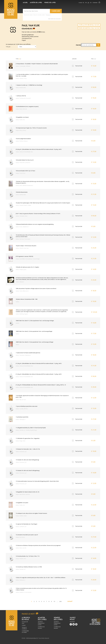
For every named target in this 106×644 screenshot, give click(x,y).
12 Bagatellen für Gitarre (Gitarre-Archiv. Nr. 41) (27, 492)
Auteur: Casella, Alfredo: (22, 409)
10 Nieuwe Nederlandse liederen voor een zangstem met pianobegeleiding (35, 224)
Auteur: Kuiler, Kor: (20, 120)
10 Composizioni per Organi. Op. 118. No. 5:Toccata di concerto (31, 128)
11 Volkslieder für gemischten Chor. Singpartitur (28, 438)
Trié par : (8, 47)
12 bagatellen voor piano (22, 503)
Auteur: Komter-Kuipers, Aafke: (23, 205)
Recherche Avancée (54, 19)
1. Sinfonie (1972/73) (21, 96)
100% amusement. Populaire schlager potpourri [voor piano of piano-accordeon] (36, 288)
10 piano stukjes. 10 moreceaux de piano (26, 246)
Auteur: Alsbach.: (20, 282)
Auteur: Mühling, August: (22, 314)
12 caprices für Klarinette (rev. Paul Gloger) (26, 524)
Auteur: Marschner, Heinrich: (23, 494)
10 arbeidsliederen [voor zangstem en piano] (27, 106)
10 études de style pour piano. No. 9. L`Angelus (27, 267)
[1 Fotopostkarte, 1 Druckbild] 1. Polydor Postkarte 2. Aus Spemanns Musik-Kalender (37, 64)
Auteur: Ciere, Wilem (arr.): (22, 291)
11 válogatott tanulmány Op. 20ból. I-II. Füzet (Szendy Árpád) (31, 428)
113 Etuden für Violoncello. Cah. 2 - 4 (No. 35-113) (28, 449)
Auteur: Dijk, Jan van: (21, 400)
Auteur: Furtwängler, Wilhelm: (23, 66)
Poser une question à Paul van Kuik (89, 28)
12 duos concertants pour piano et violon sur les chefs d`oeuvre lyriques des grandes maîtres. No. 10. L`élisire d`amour (41, 589)
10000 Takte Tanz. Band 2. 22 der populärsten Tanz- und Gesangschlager (34, 331)
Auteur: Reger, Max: (21, 441)
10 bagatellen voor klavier (22, 117)
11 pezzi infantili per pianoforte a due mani (27, 406)
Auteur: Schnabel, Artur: (22, 216)
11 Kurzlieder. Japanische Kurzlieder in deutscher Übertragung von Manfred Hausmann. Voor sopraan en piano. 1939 (42, 396)
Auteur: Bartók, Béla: (21, 88)
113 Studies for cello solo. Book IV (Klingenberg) (28, 470)
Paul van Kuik (79, 66)
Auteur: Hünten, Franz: (21, 78)
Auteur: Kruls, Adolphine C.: (22, 227)
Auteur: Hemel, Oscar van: (22, 248)
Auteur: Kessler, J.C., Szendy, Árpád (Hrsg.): (26, 430)
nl (84, 3)
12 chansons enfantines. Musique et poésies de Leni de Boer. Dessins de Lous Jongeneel (38, 545)
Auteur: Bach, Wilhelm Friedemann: (24, 185)
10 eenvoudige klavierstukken (23, 139)
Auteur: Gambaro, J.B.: (21, 526)
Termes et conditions (24, 628)
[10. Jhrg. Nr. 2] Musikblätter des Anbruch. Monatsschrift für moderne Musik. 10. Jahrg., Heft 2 (39, 149)
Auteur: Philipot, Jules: (21, 270)
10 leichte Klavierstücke (22, 192)
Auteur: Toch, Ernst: (21, 173)
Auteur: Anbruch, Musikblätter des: (24, 152)
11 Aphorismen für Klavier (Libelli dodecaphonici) (28, 353)
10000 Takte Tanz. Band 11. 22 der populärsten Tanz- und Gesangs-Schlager (35, 321)
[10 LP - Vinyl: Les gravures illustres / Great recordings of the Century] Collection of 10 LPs (38, 214)
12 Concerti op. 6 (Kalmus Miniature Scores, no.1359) (29, 567)
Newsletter (72, 622)
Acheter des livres (36, 3)
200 (60, 601)
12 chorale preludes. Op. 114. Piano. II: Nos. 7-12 (28, 556)
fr (88, 3)
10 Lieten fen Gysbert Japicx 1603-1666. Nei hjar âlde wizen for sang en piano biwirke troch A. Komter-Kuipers (43, 203)
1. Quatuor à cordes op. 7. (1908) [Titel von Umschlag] (29, 85)
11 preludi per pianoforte (22, 417)
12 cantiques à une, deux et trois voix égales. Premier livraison (31, 513)
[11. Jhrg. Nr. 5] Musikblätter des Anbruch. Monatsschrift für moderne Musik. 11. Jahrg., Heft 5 (39, 374)
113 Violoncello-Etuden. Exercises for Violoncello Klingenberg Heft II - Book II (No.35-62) (37, 481)
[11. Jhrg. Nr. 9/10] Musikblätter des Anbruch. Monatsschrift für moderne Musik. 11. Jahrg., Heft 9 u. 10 (41, 385)
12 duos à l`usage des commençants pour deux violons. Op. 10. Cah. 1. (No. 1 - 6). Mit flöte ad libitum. (41, 578)
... (57, 601)
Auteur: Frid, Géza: (20, 537)
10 (54, 601)
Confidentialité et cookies (25, 632)
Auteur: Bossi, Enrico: (21, 130)
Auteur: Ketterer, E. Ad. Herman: (24, 592)
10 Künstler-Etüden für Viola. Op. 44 (25, 160)
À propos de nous (25, 622)
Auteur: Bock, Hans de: (21, 109)
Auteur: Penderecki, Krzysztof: (23, 98)
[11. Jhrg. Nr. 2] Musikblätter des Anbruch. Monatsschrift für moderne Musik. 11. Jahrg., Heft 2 (39, 363)
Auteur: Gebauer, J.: (21, 580)
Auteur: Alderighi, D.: (21, 419)
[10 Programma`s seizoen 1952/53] (24, 256)
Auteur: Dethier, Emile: (21, 516)
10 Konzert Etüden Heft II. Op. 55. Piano (25, 171)
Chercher (78, 45)
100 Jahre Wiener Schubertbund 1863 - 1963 (27, 299)
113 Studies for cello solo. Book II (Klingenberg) (27, 460)
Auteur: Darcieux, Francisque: (23, 239)
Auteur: (18, 302)
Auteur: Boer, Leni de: (21, 548)
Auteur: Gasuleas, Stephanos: (23, 355)
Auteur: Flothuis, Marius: (22, 141)
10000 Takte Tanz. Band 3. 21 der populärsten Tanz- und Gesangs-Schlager (35, 342)
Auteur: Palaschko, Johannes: (23, 162)
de (91, 3)
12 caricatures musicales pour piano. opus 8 (27, 535)
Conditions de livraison (41, 627)
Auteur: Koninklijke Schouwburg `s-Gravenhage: (28, 259)
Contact (80, 3)
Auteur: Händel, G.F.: (21, 569)
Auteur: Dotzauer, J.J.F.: (21, 452)
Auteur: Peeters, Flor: (21, 559)
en (86, 3)
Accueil (25, 3)
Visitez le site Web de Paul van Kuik (89, 25)
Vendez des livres (50, 3)
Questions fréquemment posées (41, 623)
